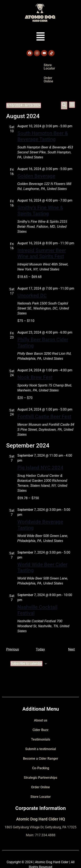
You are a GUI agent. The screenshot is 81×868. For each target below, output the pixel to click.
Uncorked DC (32, 279)
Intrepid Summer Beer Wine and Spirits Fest (42, 237)
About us (41, 704)
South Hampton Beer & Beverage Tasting (43, 120)
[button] (40, 37)
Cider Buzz (40, 714)
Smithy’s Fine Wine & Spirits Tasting (40, 194)
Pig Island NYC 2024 (40, 451)
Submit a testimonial (41, 733)
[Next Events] (71, 633)
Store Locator (28, 65)
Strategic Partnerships (40, 761)
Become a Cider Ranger (41, 742)
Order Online (54, 65)
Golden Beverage (36, 160)
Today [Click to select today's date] (40, 633)
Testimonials (41, 723)
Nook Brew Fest (35, 361)
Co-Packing (41, 752)
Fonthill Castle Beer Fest (44, 400)
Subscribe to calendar (26, 647)
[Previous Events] (13, 633)
